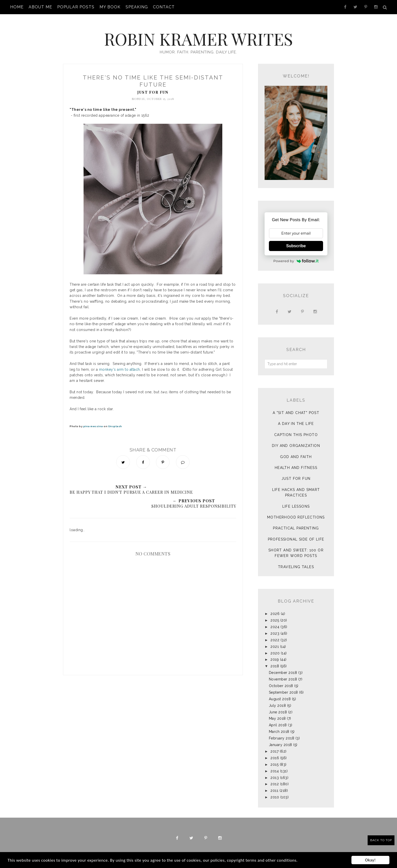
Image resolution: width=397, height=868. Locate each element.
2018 (275, 661)
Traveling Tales (296, 562)
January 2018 (281, 740)
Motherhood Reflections (296, 512)
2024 (275, 622)
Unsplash (115, 421)
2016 (275, 753)
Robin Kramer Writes (198, 35)
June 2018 (278, 707)
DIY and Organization (296, 441)
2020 (275, 648)
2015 (274, 759)
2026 (275, 609)
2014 (275, 766)
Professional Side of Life (296, 534)
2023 (275, 628)
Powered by (296, 256)
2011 (274, 786)
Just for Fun (153, 87)
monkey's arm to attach (120, 364)
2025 (275, 615)
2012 (275, 779)
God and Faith (296, 452)
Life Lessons (296, 501)
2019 (275, 654)
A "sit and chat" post (296, 408)
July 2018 (277, 700)
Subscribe (296, 241)
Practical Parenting (296, 523)
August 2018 (280, 694)
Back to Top (381, 840)
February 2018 (282, 733)
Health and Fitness (296, 463)
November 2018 (283, 674)
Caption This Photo (296, 430)
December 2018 (283, 668)
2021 (275, 642)
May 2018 (277, 713)
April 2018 (278, 720)
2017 (274, 746)
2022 (275, 635)
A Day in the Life (296, 419)
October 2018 (281, 681)
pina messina (93, 421)
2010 (275, 792)
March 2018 (279, 727)
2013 (275, 773)
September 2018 (283, 687)
